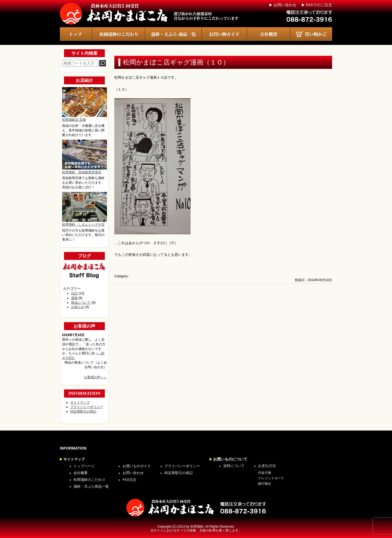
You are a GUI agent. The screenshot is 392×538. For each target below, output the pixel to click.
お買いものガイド (137, 466)
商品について (81, 303)
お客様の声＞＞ (96, 377)
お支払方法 (267, 466)
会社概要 (81, 473)
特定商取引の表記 (83, 411)
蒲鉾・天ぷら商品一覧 (91, 486)
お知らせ (78, 307)
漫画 (74, 298)
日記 (74, 293)
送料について (234, 466)
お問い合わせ (285, 5)
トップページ (84, 466)
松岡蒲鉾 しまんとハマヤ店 (85, 209)
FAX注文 (129, 480)
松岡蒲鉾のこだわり (89, 480)
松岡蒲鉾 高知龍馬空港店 (85, 157)
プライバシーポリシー (87, 407)
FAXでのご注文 (319, 5)
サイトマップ (80, 402)
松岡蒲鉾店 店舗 (85, 104)
